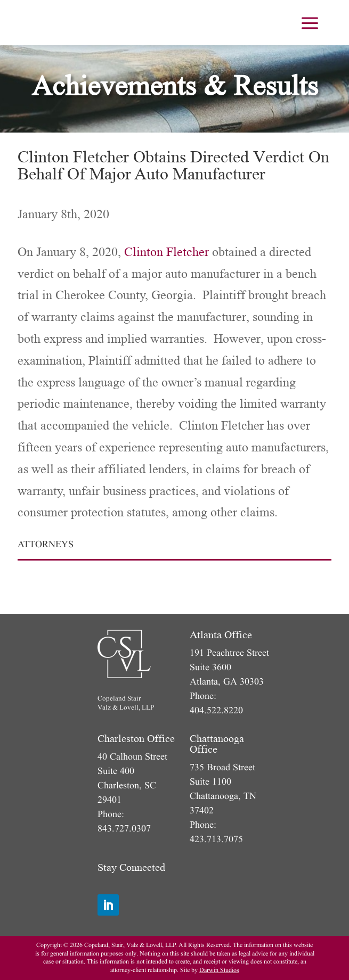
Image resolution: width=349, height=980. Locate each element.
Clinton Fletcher (167, 252)
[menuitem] (310, 23)
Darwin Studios (219, 970)
